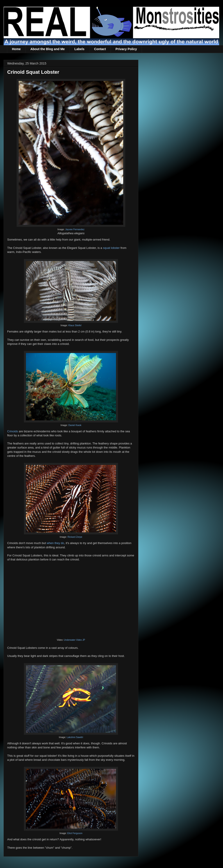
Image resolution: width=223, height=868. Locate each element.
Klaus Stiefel (75, 325)
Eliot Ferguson (75, 833)
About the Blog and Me (48, 49)
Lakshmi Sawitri (75, 737)
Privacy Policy (126, 49)
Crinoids (13, 431)
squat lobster (111, 248)
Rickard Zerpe (75, 537)
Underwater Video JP (74, 640)
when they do (55, 543)
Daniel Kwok (75, 425)
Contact (100, 49)
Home (16, 49)
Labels (79, 49)
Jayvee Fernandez (75, 229)
